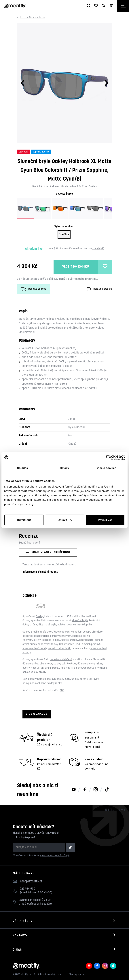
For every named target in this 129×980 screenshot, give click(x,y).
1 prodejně (98, 249)
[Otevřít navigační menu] (123, 6)
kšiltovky (94, 679)
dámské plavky (86, 664)
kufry (67, 679)
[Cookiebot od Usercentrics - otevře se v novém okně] (109, 457)
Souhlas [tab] (22, 468)
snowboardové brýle (60, 648)
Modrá (71, 419)
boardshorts (86, 640)
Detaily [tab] (64, 468)
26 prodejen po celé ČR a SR (35, 900)
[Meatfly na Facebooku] (85, 790)
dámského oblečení (61, 660)
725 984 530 (28, 889)
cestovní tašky (55, 679)
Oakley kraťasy (70, 640)
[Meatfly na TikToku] (107, 790)
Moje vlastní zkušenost (48, 552)
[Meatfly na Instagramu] (96, 790)
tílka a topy (46, 664)
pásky (26, 683)
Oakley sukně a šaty (65, 664)
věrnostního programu (83, 279)
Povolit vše (105, 520)
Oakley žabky (54, 683)
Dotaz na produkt (99, 289)
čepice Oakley (30, 672)
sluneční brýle (80, 621)
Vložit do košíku (76, 267)
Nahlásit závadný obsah (50, 974)
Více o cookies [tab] (107, 468)
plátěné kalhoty (51, 640)
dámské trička (31, 664)
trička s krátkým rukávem (57, 636)
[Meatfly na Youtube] (74, 790)
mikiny (37, 640)
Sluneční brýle (33, 17)
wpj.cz (81, 974)
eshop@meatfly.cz (31, 881)
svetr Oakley (51, 644)
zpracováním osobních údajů (55, 856)
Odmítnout (24, 520)
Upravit (65, 520)
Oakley (40, 617)
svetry (26, 668)
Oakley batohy (80, 679)
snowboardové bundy (35, 648)
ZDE (62, 690)
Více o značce (37, 714)
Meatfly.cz (26, 974)
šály (44, 672)
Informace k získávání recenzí (40, 572)
